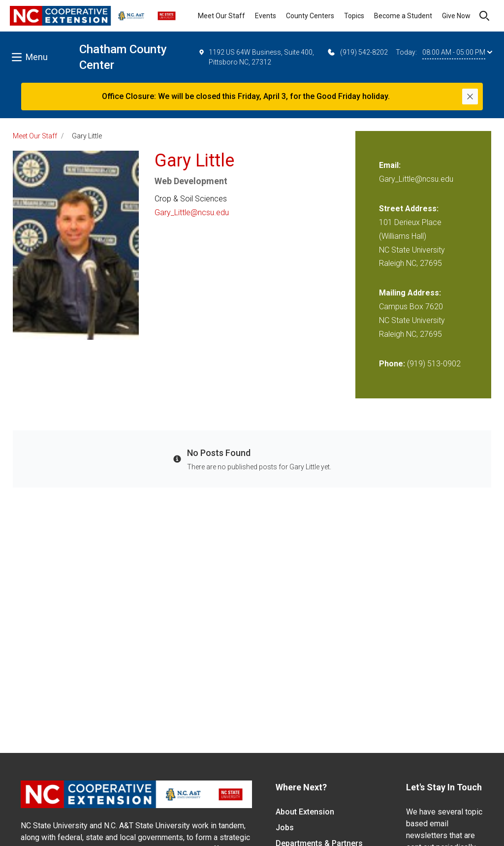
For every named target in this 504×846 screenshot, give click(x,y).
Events (266, 16)
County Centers (310, 16)
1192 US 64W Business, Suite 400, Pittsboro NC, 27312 (256, 57)
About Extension (305, 812)
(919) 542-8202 (357, 52)
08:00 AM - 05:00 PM (457, 52)
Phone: (392, 364)
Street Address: (409, 209)
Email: (390, 165)
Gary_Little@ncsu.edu (192, 212)
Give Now (456, 16)
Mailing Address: (410, 293)
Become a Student (403, 16)
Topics (354, 16)
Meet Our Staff (221, 16)
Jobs (285, 828)
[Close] (470, 97)
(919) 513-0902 (434, 364)
